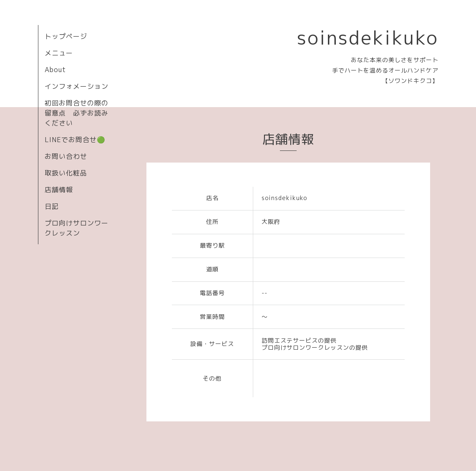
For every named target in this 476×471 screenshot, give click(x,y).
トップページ (66, 36)
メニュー (59, 53)
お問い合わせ (66, 156)
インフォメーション (77, 86)
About (55, 70)
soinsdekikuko (368, 38)
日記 (52, 206)
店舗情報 (59, 190)
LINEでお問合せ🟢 (75, 140)
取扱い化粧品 (66, 173)
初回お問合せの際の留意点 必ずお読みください (77, 113)
